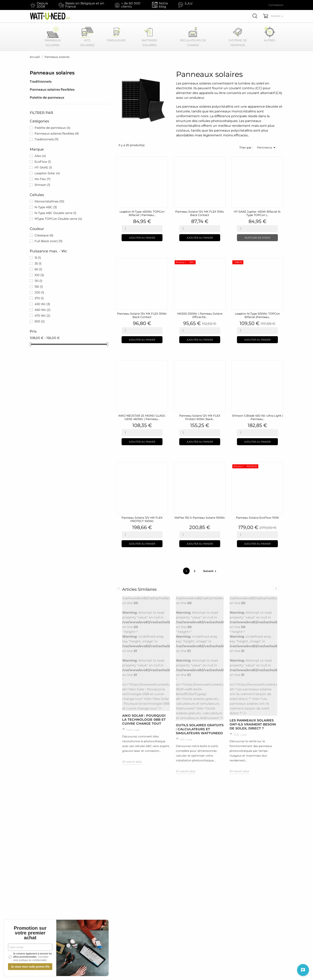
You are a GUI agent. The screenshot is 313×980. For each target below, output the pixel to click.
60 (38, 269)
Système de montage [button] (238, 36)
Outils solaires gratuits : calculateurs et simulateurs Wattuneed (200, 729)
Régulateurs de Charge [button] (193, 36)
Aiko (40, 156)
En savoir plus (132, 762)
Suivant (210, 571)
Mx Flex (43, 179)
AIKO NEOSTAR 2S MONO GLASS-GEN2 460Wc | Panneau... (142, 417)
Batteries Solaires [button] (150, 36)
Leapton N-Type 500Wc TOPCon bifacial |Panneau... (257, 315)
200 (39, 292)
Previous (119, 588)
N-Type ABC (46, 207)
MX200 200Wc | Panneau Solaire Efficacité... (200, 315)
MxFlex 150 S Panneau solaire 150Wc (200, 518)
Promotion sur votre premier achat (30, 933)
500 (40, 321)
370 (39, 298)
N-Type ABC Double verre (55, 213)
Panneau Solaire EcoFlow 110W (258, 518)
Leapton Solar (47, 173)
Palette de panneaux (47, 98)
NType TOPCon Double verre (58, 219)
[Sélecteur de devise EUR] (255, 5)
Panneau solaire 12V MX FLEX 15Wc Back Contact (200, 213)
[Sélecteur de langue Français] (233, 5)
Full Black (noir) (49, 241)
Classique (44, 235)
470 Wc (42, 316)
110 (38, 281)
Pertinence (267, 148)
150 (39, 287)
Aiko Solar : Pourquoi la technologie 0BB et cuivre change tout (144, 720)
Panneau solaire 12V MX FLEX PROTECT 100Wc (142, 519)
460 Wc (43, 310)
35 (38, 263)
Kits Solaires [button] (87, 36)
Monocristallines (49, 201)
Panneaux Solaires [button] (53, 36)
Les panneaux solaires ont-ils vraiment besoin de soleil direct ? (253, 724)
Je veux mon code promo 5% (30, 967)
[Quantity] (142, 229)
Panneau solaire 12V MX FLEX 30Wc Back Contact (142, 315)
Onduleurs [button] (116, 34)
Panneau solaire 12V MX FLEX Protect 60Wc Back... (200, 417)
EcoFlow (43, 162)
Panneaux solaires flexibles (52, 90)
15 (38, 258)
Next (276, 588)
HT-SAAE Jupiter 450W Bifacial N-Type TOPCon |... (257, 213)
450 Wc (42, 304)
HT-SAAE (43, 167)
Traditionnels (41, 82)
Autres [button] (269, 34)
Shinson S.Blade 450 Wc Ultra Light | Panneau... (258, 417)
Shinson (42, 185)
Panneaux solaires (52, 73)
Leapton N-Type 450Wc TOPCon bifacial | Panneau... (142, 213)
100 (39, 275)
